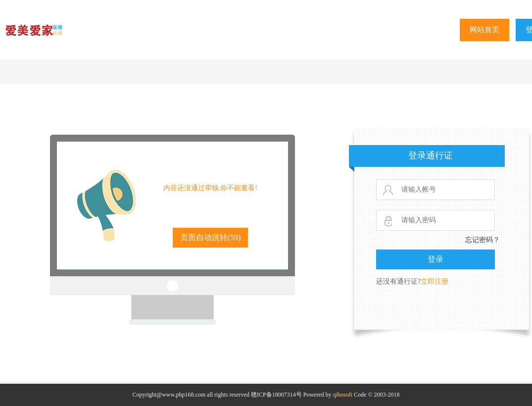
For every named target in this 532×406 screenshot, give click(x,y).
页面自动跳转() (211, 237)
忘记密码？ (483, 240)
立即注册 (435, 281)
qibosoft (343, 395)
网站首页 (484, 30)
